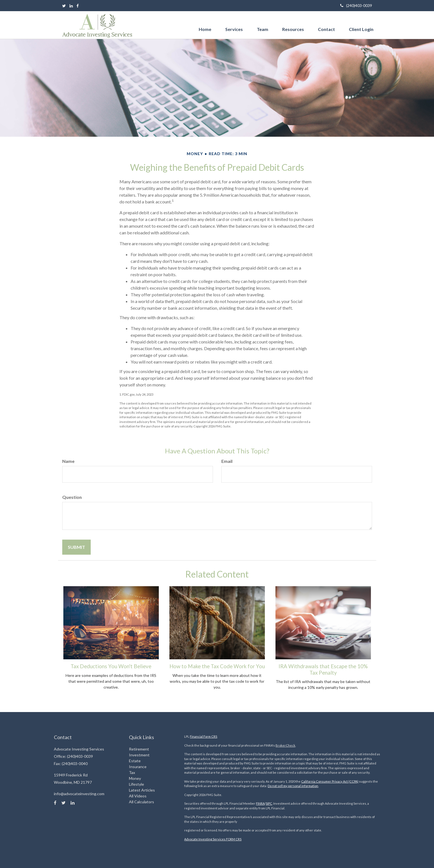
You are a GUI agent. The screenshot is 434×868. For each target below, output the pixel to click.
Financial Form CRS (203, 736)
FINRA (260, 803)
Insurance (138, 767)
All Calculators (142, 802)
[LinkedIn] (71, 6)
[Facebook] (78, 6)
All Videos (138, 796)
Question (72, 497)
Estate (135, 761)
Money (135, 778)
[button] (234, 24)
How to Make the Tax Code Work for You (217, 666)
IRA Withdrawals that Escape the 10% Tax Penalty (323, 669)
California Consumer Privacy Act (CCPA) (330, 781)
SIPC (269, 803)
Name (68, 461)
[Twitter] (64, 6)
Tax (132, 772)
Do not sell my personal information (293, 786)
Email (227, 461)
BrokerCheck (285, 745)
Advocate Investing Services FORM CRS (213, 839)
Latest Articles (142, 790)
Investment (139, 755)
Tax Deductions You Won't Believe (111, 666)
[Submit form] (76, 547)
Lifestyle (136, 784)
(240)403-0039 (356, 5)
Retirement (139, 749)
